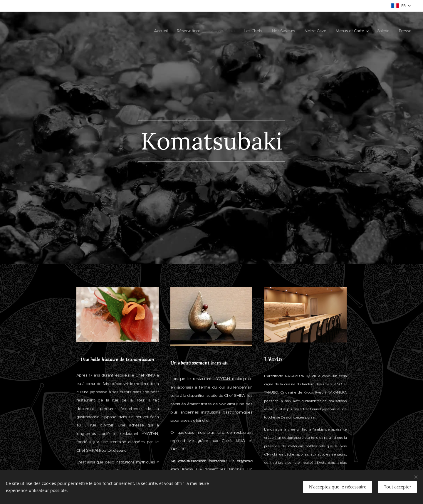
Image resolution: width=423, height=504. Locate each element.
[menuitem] (146, 31)
